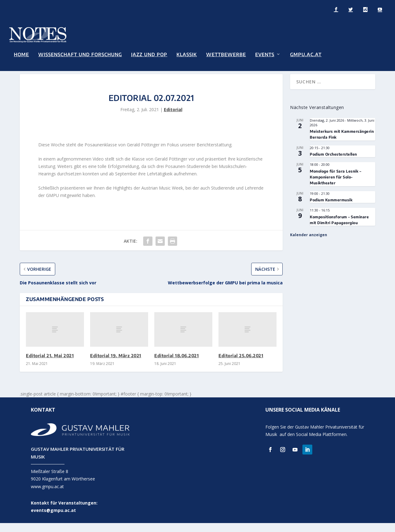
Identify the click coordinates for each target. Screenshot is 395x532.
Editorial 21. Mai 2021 (50, 364)
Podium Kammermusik (331, 209)
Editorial (173, 118)
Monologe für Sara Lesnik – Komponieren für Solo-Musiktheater (335, 186)
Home (21, 54)
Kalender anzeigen (309, 244)
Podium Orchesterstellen (333, 163)
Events (265, 54)
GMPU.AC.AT (306, 54)
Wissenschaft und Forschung (80, 54)
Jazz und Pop (149, 54)
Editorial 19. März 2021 (116, 364)
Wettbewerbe (226, 54)
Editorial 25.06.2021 (241, 364)
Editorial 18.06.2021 (177, 364)
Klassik (187, 54)
